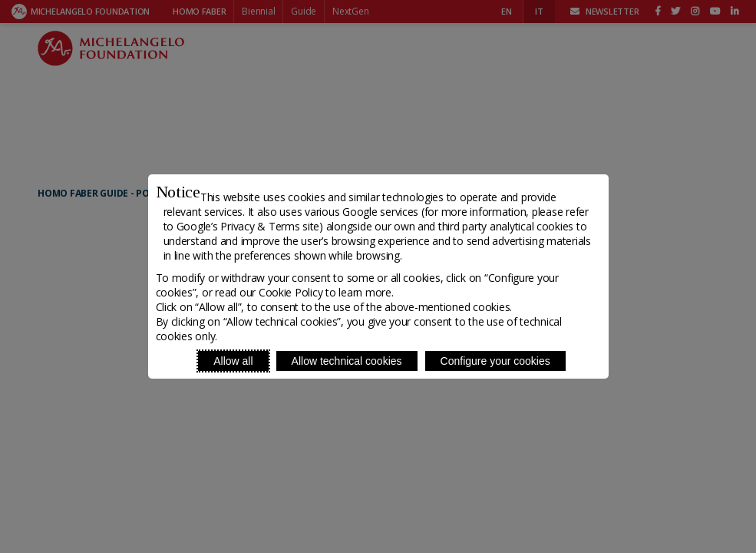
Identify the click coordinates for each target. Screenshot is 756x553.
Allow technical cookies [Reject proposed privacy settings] (347, 361)
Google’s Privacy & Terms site (248, 226)
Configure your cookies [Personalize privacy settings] (495, 361)
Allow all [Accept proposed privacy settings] (233, 361)
